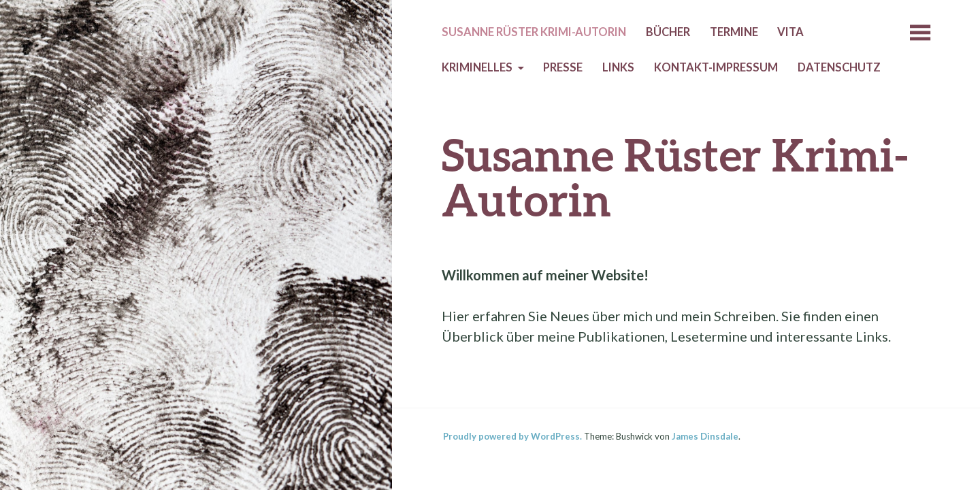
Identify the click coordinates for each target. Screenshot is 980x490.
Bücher (668, 32)
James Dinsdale (705, 436)
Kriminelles (477, 67)
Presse (563, 67)
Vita (790, 32)
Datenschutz (839, 67)
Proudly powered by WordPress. (512, 436)
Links (618, 67)
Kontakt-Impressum (716, 67)
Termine (734, 32)
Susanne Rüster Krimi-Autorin (534, 32)
